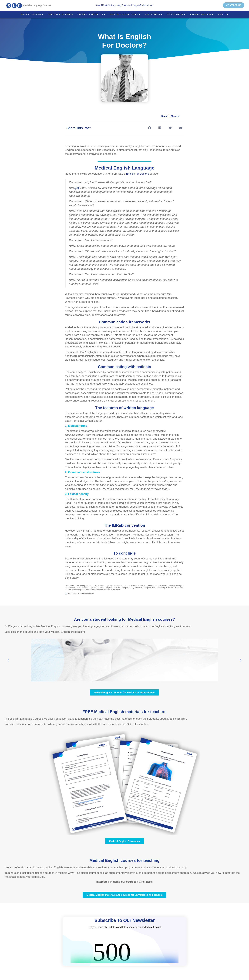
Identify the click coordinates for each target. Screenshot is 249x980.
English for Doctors (138, 174)
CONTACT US (234, 5)
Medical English (32, 14)
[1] (66, 593)
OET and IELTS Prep (60, 14)
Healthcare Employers (125, 14)
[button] (150, 128)
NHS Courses (153, 14)
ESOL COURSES (176, 14)
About (223, 14)
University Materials (91, 14)
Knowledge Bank (202, 14)
